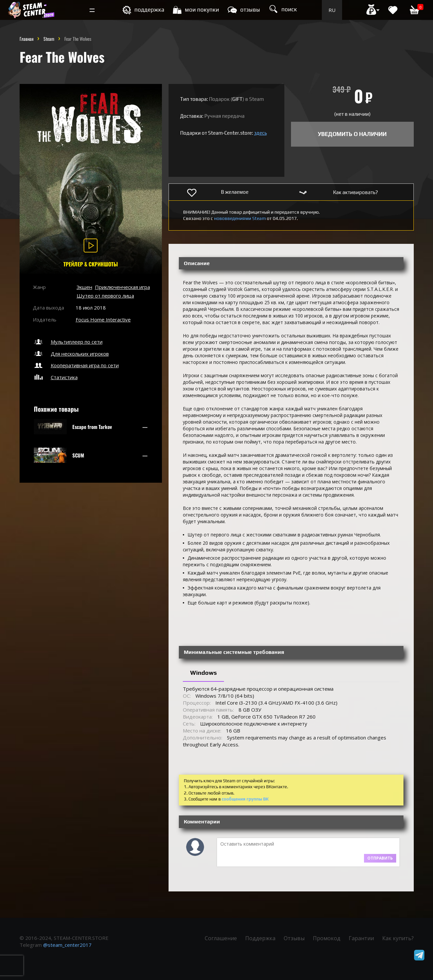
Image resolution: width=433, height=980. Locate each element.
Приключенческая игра (122, 287)
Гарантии (361, 938)
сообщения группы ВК (245, 799)
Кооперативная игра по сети (76, 365)
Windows (203, 673)
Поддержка (260, 938)
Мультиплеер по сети (68, 342)
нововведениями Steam (240, 218)
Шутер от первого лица (105, 296)
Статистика (55, 377)
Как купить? (398, 938)
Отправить (380, 858)
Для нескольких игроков (71, 354)
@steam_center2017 (67, 945)
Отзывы (294, 938)
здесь (260, 133)
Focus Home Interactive (103, 319)
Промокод (327, 938)
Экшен (84, 287)
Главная (27, 39)
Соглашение (221, 938)
